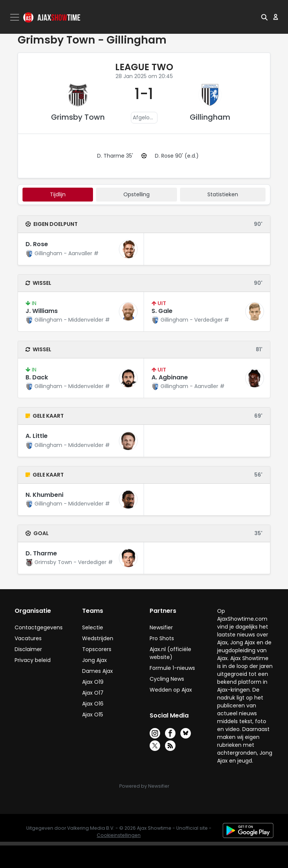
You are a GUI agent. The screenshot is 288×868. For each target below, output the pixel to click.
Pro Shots (162, 638)
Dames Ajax (97, 671)
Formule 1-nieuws (172, 668)
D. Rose (37, 244)
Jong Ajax (94, 660)
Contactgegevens (39, 627)
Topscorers (97, 649)
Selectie (93, 627)
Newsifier (161, 627)
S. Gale (162, 311)
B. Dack (37, 377)
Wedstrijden (98, 638)
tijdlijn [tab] (58, 194)
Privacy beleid (33, 660)
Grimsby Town (78, 117)
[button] (264, 17)
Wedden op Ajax (171, 690)
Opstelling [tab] (136, 194)
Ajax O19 (93, 682)
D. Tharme (41, 553)
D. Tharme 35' (115, 156)
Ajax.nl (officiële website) (170, 653)
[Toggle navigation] (15, 17)
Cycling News (167, 679)
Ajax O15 (93, 715)
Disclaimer (28, 649)
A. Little (37, 436)
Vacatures (28, 638)
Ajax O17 (93, 693)
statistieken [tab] (223, 194)
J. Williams (42, 311)
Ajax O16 (93, 704)
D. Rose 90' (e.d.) (177, 156)
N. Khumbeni (44, 495)
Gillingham (210, 117)
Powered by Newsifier (144, 786)
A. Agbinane (170, 377)
